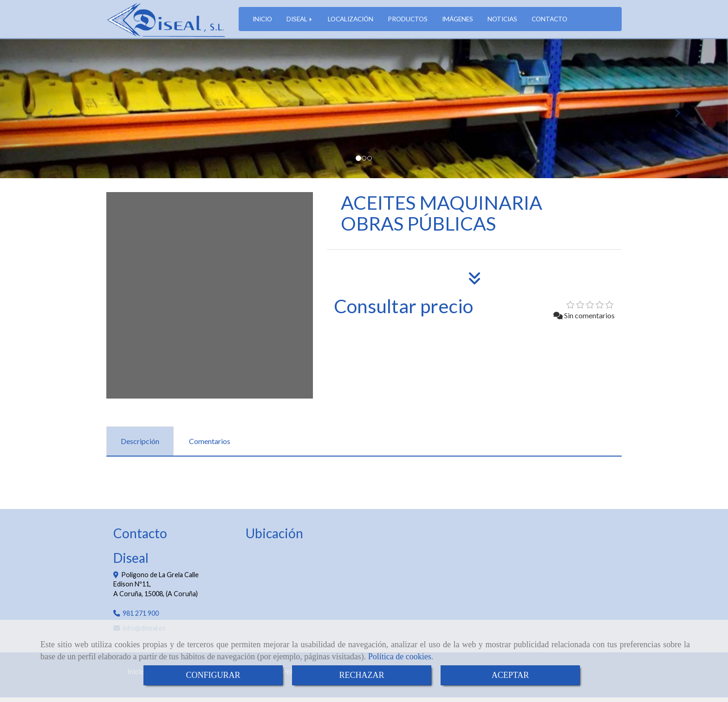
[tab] (140, 446)
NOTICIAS (502, 21)
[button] (55, 113)
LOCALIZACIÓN (351, 21)
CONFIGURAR (213, 675)
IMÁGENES (458, 21)
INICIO (262, 21)
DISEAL (300, 21)
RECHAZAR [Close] (361, 675)
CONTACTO (549, 21)
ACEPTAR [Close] (510, 675)
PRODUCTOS (408, 21)
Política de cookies (400, 657)
